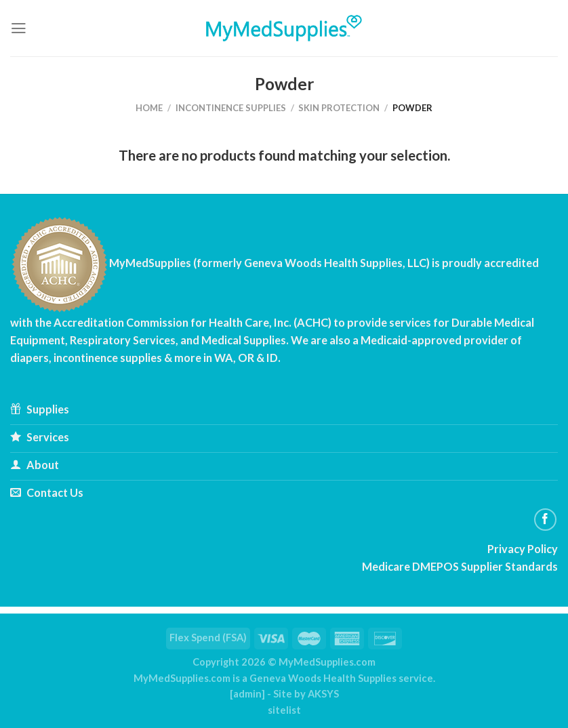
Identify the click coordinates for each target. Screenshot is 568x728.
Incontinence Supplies (231, 108)
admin (247, 694)
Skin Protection (339, 108)
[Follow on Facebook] (546, 520)
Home (149, 108)
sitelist (284, 710)
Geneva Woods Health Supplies (323, 678)
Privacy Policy (523, 549)
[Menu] (19, 28)
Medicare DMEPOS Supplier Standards (460, 566)
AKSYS (323, 694)
